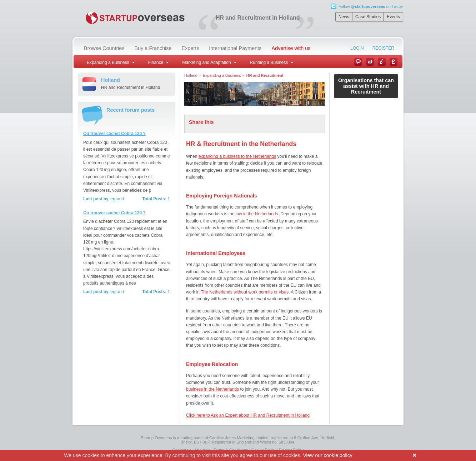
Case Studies (368, 17)
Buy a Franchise (153, 48)
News (344, 17)
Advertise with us (291, 48)
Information (382, 62)
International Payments (235, 48)
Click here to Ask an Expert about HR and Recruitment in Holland (248, 415)
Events (393, 17)
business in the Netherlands (212, 389)
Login (357, 48)
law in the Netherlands (257, 214)
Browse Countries (104, 48)
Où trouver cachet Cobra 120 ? (114, 134)
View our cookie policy (327, 455)
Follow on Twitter (371, 6)
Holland (191, 75)
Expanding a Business (222, 75)
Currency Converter (394, 62)
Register (383, 48)
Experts (191, 48)
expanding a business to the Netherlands (237, 156)
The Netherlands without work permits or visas (245, 292)
